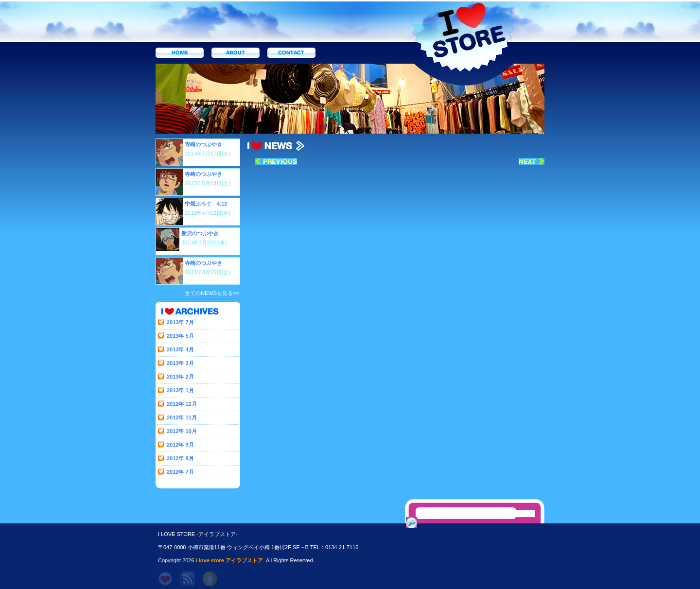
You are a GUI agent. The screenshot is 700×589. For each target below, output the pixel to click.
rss (188, 579)
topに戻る (210, 579)
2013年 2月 (180, 377)
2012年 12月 (182, 404)
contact (291, 53)
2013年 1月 (180, 390)
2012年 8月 (180, 458)
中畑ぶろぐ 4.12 (206, 204)
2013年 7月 (180, 322)
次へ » (532, 161)
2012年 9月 (180, 445)
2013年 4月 (180, 349)
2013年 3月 (180, 363)
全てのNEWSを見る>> (212, 293)
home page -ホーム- (165, 579)
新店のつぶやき (200, 233)
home (180, 53)
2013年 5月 (180, 336)
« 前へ (276, 161)
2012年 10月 (182, 431)
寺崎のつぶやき (203, 144)
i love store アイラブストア (229, 560)
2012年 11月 (182, 417)
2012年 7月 (180, 472)
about (236, 53)
